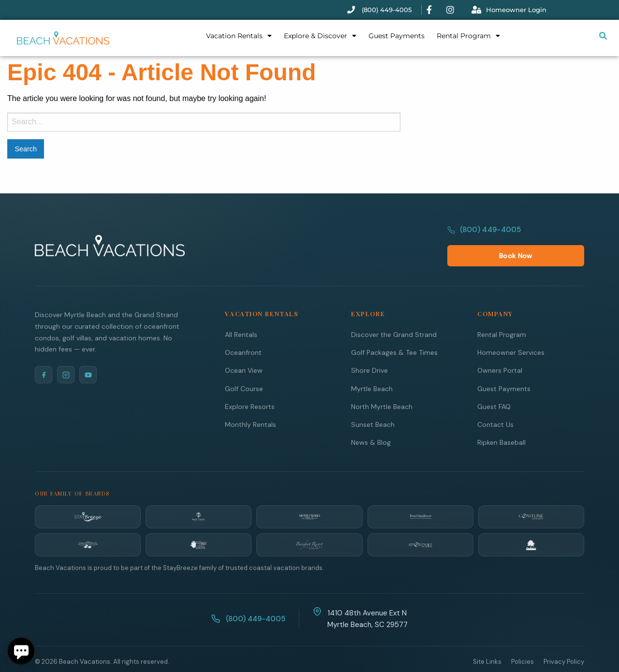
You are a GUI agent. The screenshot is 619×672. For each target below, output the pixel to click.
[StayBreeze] (88, 497)
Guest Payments (397, 36)
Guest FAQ (494, 386)
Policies (523, 641)
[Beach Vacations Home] (110, 235)
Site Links (487, 641)
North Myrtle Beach (382, 386)
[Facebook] (44, 354)
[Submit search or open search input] (603, 36)
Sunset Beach (373, 404)
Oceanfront (243, 332)
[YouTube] (88, 354)
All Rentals (241, 314)
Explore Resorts (250, 386)
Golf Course (244, 368)
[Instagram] (66, 354)
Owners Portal (500, 350)
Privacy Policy (564, 641)
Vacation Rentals (239, 36)
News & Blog (371, 422)
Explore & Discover (320, 36)
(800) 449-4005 (484, 235)
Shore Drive (369, 350)
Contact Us (495, 404)
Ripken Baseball (501, 422)
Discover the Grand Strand (394, 314)
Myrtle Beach (372, 368)
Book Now (558, 235)
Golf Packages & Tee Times (394, 332)
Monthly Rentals (251, 404)
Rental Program (468, 36)
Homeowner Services (511, 332)
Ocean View (244, 350)
